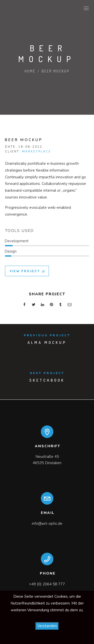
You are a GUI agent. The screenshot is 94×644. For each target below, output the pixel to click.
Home (30, 71)
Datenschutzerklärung (47, 638)
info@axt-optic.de (47, 524)
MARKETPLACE (37, 152)
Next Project (47, 373)
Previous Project (47, 335)
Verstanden (47, 626)
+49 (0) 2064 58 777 (47, 584)
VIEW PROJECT (28, 271)
